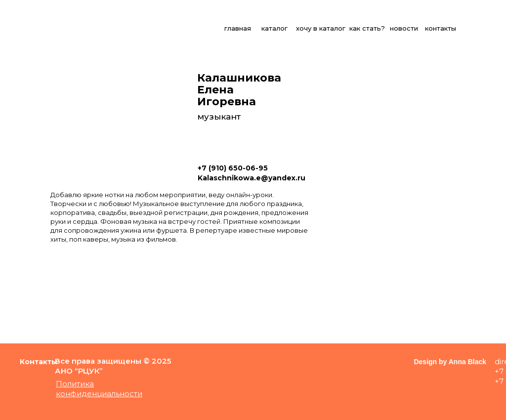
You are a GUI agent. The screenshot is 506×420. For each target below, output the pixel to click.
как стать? (367, 28)
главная (238, 28)
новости (404, 28)
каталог (274, 28)
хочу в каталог (321, 28)
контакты (441, 28)
